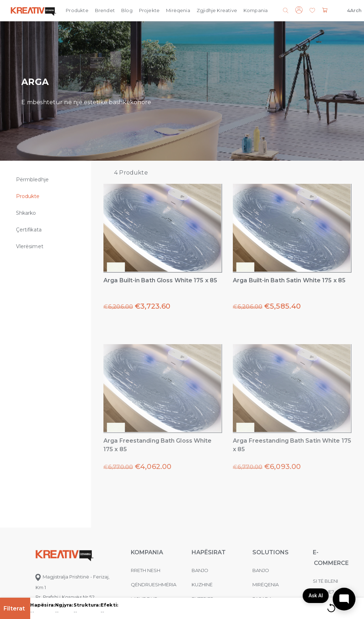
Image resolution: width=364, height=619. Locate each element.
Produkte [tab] (28, 196)
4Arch (354, 10)
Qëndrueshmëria (154, 585)
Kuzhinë (202, 585)
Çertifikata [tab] (29, 230)
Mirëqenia (178, 10)
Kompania (256, 10)
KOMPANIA (147, 552)
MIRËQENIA (266, 585)
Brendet (105, 10)
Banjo (200, 570)
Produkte (77, 10)
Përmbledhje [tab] (32, 180)
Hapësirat (209, 552)
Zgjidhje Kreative (217, 10)
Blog (127, 10)
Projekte (149, 10)
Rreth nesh (146, 570)
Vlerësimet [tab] (30, 246)
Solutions (271, 552)
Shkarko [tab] (26, 213)
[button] (312, 11)
